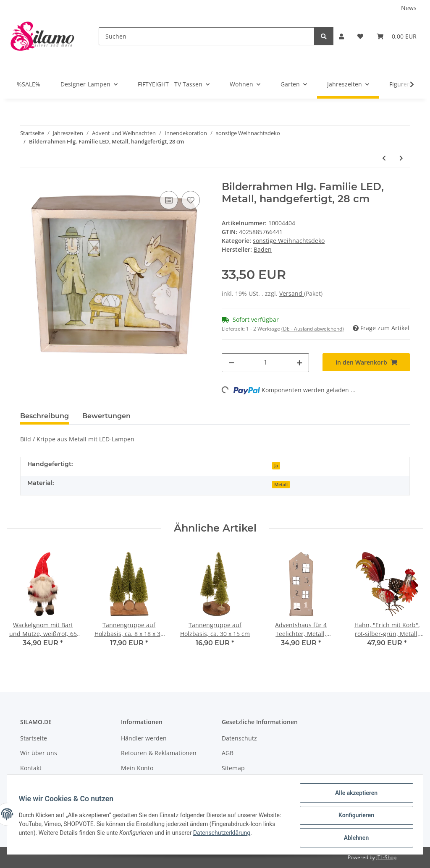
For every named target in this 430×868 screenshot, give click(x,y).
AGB (228, 753)
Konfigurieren (354, 816)
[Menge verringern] (231, 363)
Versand (292, 293)
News (409, 8)
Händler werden (144, 738)
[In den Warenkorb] (366, 362)
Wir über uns (39, 753)
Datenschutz (239, 738)
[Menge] (265, 363)
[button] (341, 36)
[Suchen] (207, 36)
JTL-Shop (386, 857)
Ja (276, 466)
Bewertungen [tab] (106, 416)
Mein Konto (137, 768)
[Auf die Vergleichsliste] (169, 200)
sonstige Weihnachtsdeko (289, 241)
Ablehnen (354, 838)
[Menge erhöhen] (299, 363)
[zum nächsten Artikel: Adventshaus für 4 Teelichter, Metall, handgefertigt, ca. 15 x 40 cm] (401, 158)
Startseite (34, 738)
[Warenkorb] (397, 36)
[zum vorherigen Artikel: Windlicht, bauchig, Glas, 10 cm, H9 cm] (384, 158)
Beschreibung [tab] (45, 416)
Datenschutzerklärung (250, 834)
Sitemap (233, 768)
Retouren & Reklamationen (159, 753)
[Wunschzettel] (360, 36)
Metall (281, 485)
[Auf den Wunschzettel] (191, 200)
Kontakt (31, 768)
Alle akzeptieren (354, 795)
